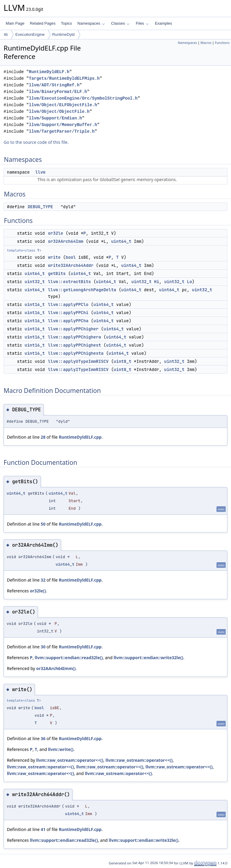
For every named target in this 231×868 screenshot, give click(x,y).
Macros (206, 43)
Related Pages (43, 23)
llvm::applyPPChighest (74, 345)
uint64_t (121, 241)
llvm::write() (61, 749)
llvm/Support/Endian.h (55, 118)
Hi (157, 282)
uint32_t (35, 282)
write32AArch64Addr (71, 265)
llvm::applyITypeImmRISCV (78, 369)
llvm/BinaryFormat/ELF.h (58, 92)
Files (142, 23)
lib (6, 34)
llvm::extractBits (69, 282)
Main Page (15, 23)
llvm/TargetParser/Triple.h (62, 131)
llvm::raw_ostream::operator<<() (70, 760)
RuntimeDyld (63, 34)
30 (43, 647)
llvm (40, 172)
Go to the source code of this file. (36, 142)
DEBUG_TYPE (40, 207)
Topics (66, 23)
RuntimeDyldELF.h (49, 72)
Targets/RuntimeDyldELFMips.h (64, 78)
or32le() (38, 591)
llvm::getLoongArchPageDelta (82, 290)
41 (43, 829)
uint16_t (35, 304)
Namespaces (91, 23)
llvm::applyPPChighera (74, 337)
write (54, 257)
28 (43, 437)
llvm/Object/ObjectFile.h (59, 111)
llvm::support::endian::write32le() (148, 658)
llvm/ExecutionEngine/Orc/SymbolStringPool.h (83, 98)
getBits (57, 273)
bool (71, 257)
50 (43, 524)
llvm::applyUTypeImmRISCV (78, 361)
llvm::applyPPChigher (73, 329)
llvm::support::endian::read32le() (69, 658)
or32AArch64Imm (66, 241)
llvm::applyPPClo (68, 304)
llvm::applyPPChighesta (76, 353)
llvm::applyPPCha (68, 321)
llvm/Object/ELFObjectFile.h (63, 105)
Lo (190, 282)
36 (43, 738)
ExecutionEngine (30, 34)
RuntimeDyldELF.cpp (80, 437)
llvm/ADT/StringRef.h (54, 85)
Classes (120, 23)
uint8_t (123, 361)
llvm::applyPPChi (68, 313)
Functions (222, 43)
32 (43, 580)
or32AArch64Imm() (56, 668)
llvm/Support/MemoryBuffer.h (63, 125)
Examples (163, 23)
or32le (55, 233)
